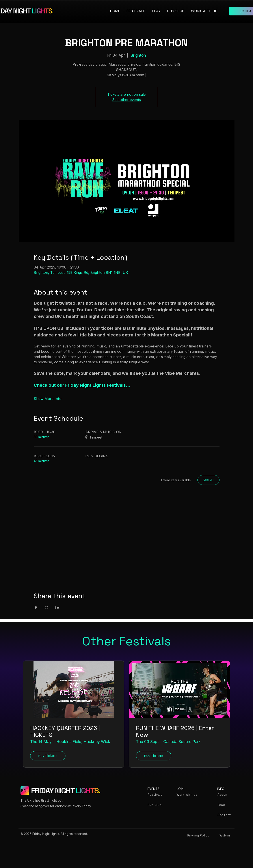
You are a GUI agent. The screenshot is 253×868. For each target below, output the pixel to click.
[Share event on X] (47, 608)
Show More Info (48, 399)
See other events (126, 100)
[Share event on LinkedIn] (57, 608)
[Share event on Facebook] (36, 608)
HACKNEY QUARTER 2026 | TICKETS (65, 732)
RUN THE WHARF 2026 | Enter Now (175, 732)
